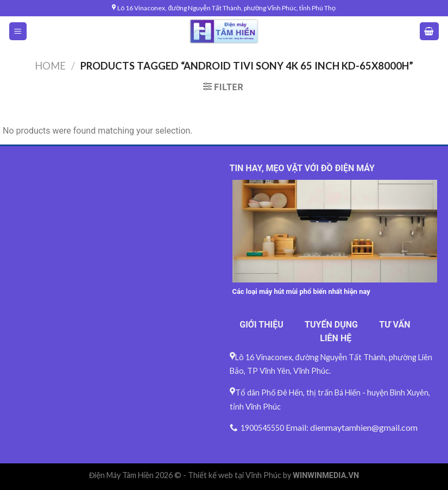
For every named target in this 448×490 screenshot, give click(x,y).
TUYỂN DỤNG (331, 325)
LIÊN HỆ (336, 338)
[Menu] (18, 31)
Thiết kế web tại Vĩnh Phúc (235, 475)
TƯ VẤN (395, 325)
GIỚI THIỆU (261, 325)
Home (50, 66)
